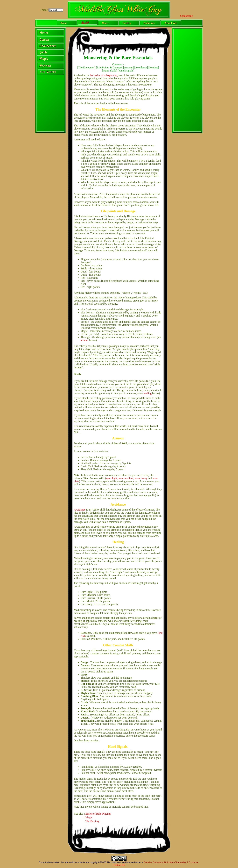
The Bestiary (92, 821)
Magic (89, 817)
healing (148, 393)
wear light (111, 478)
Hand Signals (126, 71)
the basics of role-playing (103, 75)
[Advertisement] (187, 81)
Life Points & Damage (109, 67)
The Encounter (86, 67)
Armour (128, 67)
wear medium (126, 478)
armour (85, 340)
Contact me (186, 16)
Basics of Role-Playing (98, 814)
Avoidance (141, 67)
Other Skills (110, 71)
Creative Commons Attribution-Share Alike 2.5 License (171, 862)
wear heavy (141, 478)
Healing (154, 67)
